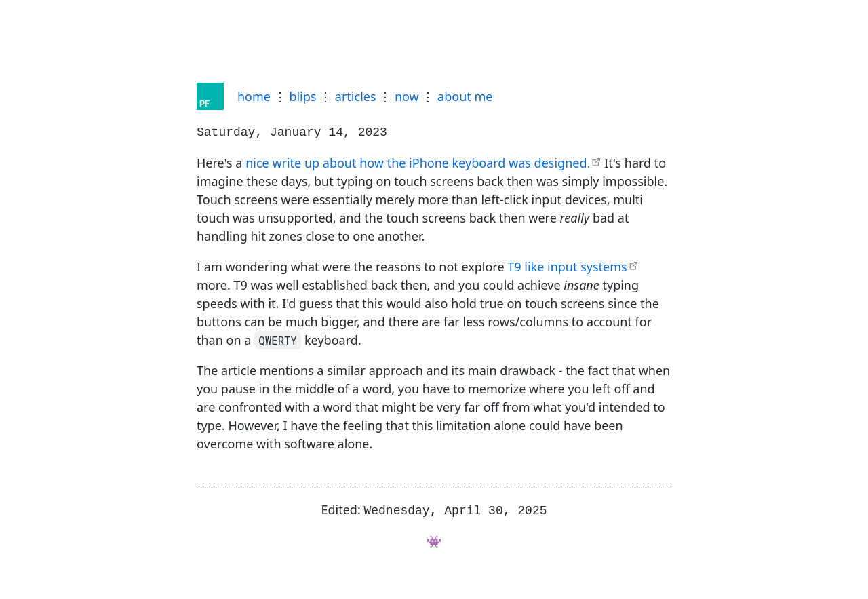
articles (356, 96)
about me (465, 96)
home (254, 96)
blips (302, 96)
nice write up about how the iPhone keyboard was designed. (418, 161)
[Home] (210, 96)
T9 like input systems (567, 265)
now (407, 96)
